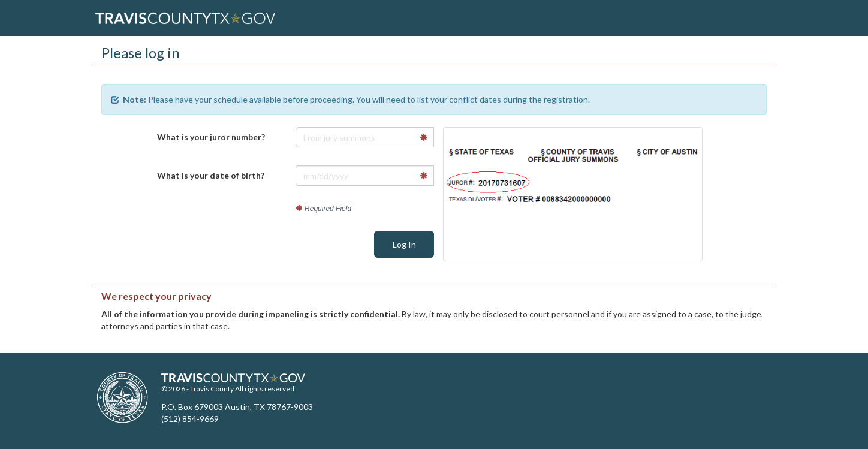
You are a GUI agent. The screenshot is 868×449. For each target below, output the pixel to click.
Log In (404, 244)
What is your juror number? (211, 137)
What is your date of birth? (211, 175)
